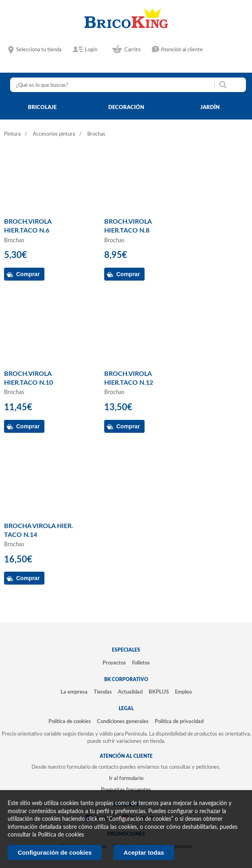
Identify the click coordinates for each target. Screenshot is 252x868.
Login (91, 50)
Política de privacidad (179, 721)
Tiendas (103, 692)
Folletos (141, 663)
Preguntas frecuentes (126, 790)
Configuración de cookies (55, 852)
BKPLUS (159, 692)
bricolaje (42, 107)
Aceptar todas (144, 852)
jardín (210, 107)
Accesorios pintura (54, 134)
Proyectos (114, 663)
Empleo (183, 692)
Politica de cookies (61, 835)
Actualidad (130, 692)
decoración (126, 107)
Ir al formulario (126, 778)
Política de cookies (70, 721)
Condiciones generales (123, 721)
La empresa (74, 692)
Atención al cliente (182, 50)
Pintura (12, 134)
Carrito (132, 50)
